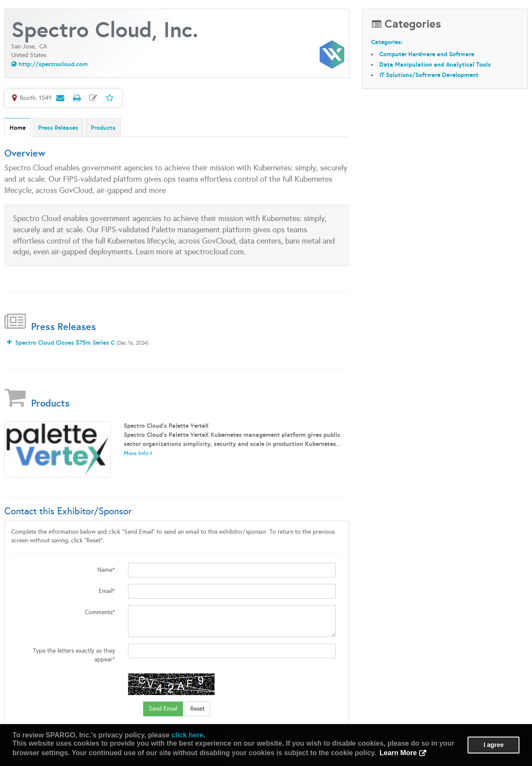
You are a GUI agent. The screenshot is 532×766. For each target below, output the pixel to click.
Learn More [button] (398, 753)
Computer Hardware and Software (427, 54)
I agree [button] (494, 745)
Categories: (387, 42)
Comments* (100, 612)
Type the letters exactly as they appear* (74, 655)
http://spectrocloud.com (53, 64)
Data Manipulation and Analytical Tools (435, 64)
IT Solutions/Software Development (429, 75)
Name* (106, 570)
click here (187, 735)
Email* (107, 591)
